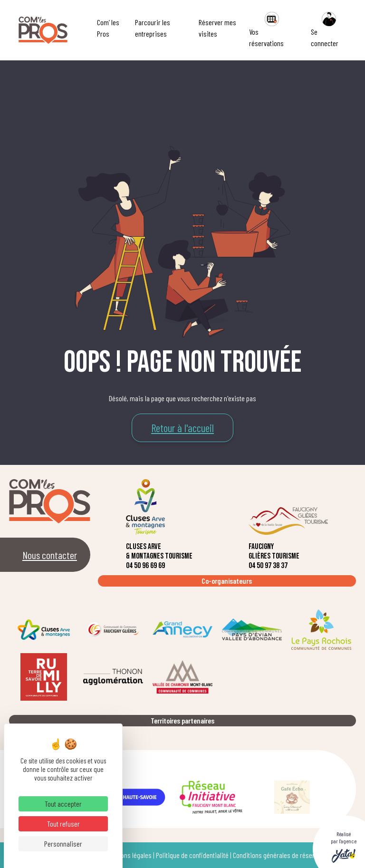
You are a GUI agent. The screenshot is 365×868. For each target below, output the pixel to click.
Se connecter (326, 30)
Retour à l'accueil (182, 428)
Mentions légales (129, 855)
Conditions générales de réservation (282, 855)
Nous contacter (50, 555)
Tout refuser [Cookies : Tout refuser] (63, 824)
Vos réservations (266, 30)
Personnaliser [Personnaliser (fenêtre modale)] (63, 844)
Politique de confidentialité (192, 855)
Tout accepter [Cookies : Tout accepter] (63, 804)
